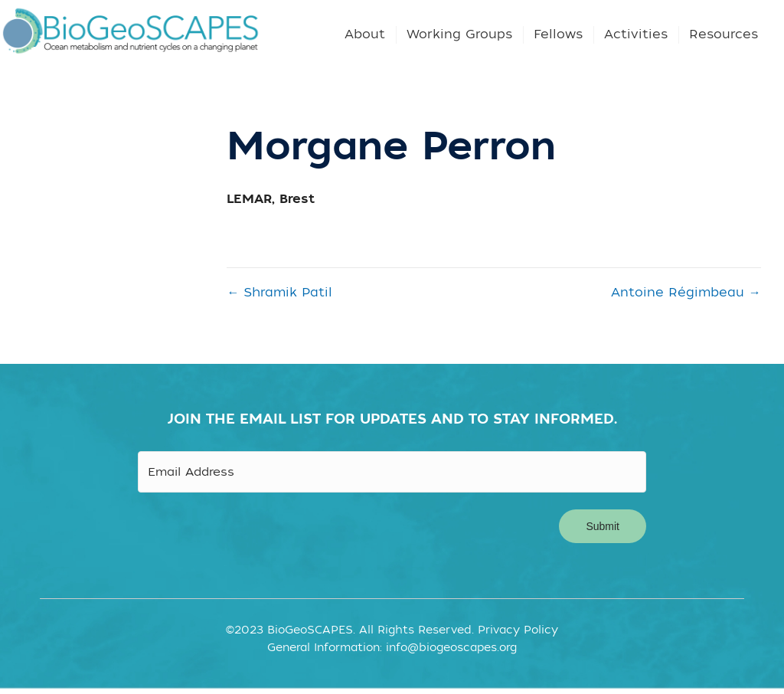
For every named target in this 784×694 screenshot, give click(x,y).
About (365, 34)
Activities (636, 34)
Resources (724, 34)
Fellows (558, 34)
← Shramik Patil (279, 293)
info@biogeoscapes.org (451, 642)
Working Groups (459, 34)
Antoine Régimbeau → (686, 293)
